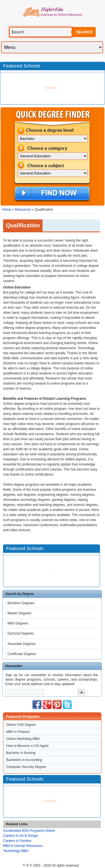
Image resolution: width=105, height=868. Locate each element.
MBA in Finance (18, 732)
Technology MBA (16, 851)
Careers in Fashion (17, 841)
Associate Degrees (22, 644)
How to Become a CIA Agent (27, 746)
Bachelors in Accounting (24, 760)
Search (84, 32)
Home (7, 210)
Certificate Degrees (22, 654)
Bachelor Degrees (21, 603)
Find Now (52, 194)
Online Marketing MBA (23, 739)
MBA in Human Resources (23, 846)
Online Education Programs (53, 12)
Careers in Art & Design (21, 836)
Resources (23, 210)
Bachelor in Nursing (21, 753)
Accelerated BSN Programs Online (29, 831)
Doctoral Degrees (21, 633)
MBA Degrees (18, 623)
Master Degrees (19, 613)
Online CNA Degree (21, 725)
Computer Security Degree (26, 767)
